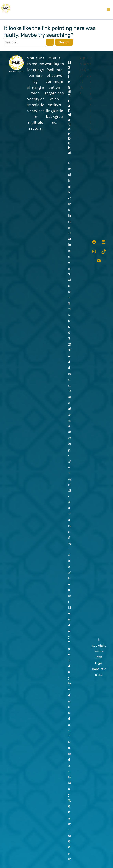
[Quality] (83, 73)
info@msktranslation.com (70, 227)
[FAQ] (85, 64)
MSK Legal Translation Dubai (70, 108)
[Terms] (88, 67)
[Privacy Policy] (91, 93)
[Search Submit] (50, 42)
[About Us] (81, 76)
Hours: (70, 590)
